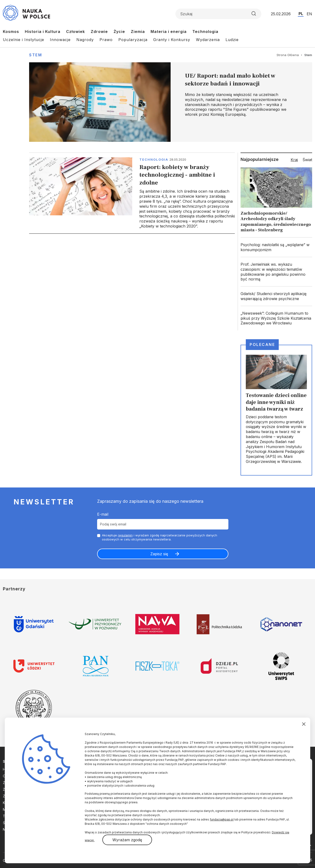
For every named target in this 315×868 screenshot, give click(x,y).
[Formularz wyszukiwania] (218, 14)
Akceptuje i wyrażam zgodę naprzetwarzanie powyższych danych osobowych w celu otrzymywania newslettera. (160, 537)
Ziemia (138, 32)
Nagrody (85, 40)
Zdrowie (99, 32)
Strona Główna (288, 55)
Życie (119, 32)
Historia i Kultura (43, 32)
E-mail (103, 514)
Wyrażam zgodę (127, 840)
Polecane (262, 344)
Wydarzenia (208, 40)
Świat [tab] (307, 160)
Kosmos (11, 32)
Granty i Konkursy (172, 40)
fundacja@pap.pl (222, 819)
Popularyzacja (133, 40)
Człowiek (76, 32)
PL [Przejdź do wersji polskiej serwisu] (301, 14)
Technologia (205, 32)
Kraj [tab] (294, 160)
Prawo (106, 40)
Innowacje (60, 40)
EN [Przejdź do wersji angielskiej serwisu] (309, 14)
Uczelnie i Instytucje (24, 40)
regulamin (125, 535)
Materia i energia (169, 32)
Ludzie (232, 40)
